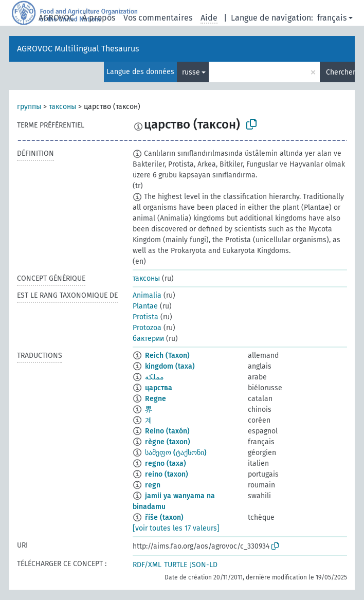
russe (191, 72)
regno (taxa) (166, 463)
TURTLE (176, 565)
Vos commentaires (158, 18)
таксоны (62, 107)
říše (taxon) (164, 517)
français (332, 18)
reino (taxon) (167, 474)
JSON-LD (204, 565)
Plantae (145, 306)
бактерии (148, 339)
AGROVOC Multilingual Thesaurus (78, 49)
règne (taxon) (168, 442)
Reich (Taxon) (167, 356)
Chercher (340, 72)
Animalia (147, 295)
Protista (145, 317)
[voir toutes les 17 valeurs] (176, 528)
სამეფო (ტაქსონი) (176, 453)
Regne (156, 399)
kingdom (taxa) (170, 366)
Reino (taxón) (167, 431)
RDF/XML (147, 565)
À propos (99, 18)
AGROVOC (56, 18)
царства (159, 388)
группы (29, 107)
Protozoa (147, 328)
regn (153, 485)
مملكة (154, 377)
